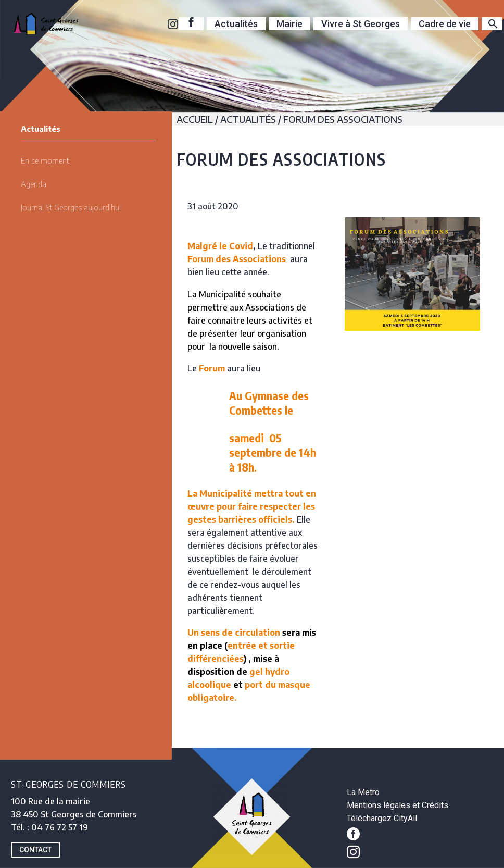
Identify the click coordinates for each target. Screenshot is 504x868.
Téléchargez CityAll (382, 818)
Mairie (289, 24)
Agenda (34, 184)
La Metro (363, 792)
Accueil (195, 119)
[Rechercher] (492, 24)
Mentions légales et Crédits (398, 805)
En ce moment (45, 160)
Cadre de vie (445, 24)
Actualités (236, 24)
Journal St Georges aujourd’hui (71, 207)
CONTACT (35, 850)
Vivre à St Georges (361, 24)
